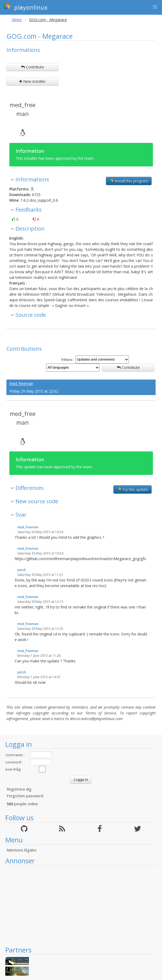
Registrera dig (19, 789)
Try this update (133, 489)
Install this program (129, 181)
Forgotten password (25, 796)
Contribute (33, 67)
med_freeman (23, 109)
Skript (17, 20)
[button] (155, 7)
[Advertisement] (81, 905)
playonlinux (25, 7)
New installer (32, 81)
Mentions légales (22, 850)
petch (22, 570)
